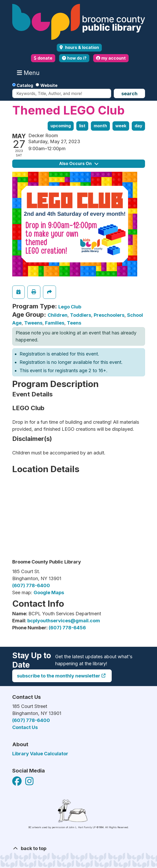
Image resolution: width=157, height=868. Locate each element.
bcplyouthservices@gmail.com (64, 621)
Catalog (25, 85)
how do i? (74, 58)
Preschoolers (109, 315)
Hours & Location (81, 47)
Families (55, 323)
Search (129, 94)
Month (100, 126)
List (82, 126)
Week (121, 126)
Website (49, 85)
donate (43, 58)
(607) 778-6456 (67, 628)
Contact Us (25, 727)
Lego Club (70, 307)
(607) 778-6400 (31, 585)
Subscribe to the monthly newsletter (59, 676)
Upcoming (61, 126)
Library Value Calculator (40, 754)
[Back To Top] (79, 848)
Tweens (33, 323)
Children (58, 315)
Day (138, 126)
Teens (74, 323)
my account (111, 58)
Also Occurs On (79, 164)
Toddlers (81, 315)
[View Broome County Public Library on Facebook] (17, 783)
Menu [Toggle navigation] (29, 73)
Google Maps (49, 593)
